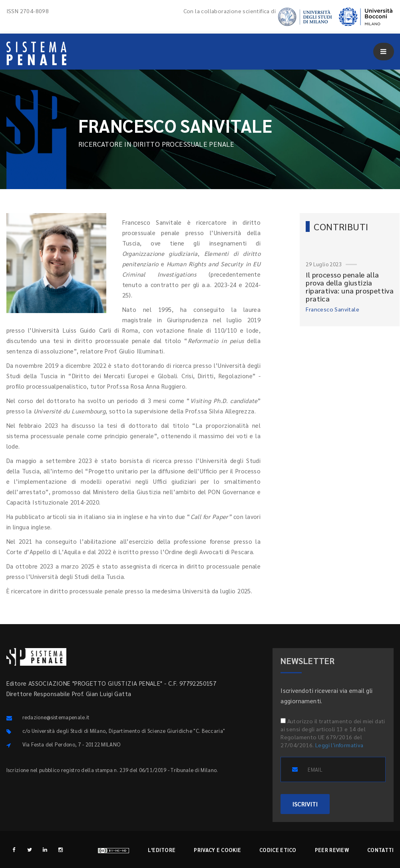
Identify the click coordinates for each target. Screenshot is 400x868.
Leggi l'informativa (339, 745)
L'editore (162, 850)
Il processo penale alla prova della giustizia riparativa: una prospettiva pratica (350, 286)
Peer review (332, 850)
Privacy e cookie (217, 850)
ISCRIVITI (305, 804)
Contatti (380, 850)
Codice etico (278, 850)
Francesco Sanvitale (332, 309)
